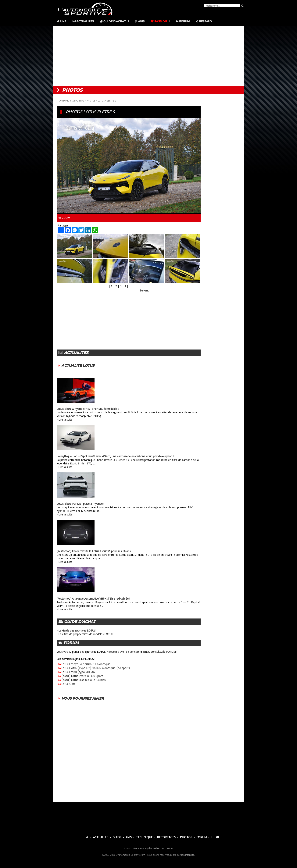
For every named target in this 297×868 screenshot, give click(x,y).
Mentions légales (143, 848)
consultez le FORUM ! (164, 652)
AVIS (129, 837)
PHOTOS (91, 101)
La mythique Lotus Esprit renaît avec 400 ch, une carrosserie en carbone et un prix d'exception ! (115, 456)
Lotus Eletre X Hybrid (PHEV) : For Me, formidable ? (88, 409)
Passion (159, 21)
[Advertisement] (148, 56)
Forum (183, 21)
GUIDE (117, 837)
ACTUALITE (101, 837)
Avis (140, 21)
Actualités (83, 21)
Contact (128, 848)
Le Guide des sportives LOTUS (77, 630)
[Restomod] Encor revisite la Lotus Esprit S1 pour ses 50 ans (94, 551)
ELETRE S (111, 101)
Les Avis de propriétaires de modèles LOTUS (86, 634)
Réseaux (204, 21)
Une (61, 21)
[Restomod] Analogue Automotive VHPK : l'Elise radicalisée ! (93, 599)
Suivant (144, 290)
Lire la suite (65, 420)
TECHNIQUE (144, 837)
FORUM (202, 837)
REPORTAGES (166, 837)
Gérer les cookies (164, 848)
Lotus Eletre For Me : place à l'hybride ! (80, 504)
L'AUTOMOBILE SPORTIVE (71, 101)
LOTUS (101, 101)
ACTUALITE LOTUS (78, 366)
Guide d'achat (113, 21)
